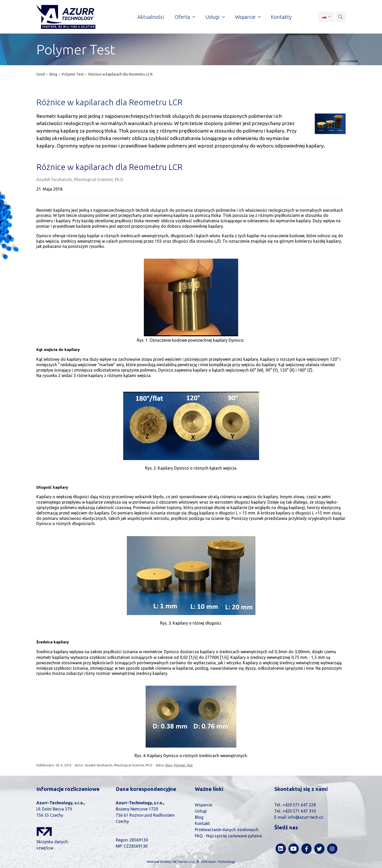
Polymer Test (73, 74)
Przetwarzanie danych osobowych (227, 830)
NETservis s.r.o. (184, 862)
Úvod (41, 74)
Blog (53, 74)
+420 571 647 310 (299, 811)
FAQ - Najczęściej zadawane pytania (228, 836)
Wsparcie (204, 805)
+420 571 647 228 (299, 805)
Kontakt (202, 823)
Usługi (201, 811)
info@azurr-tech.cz (306, 817)
